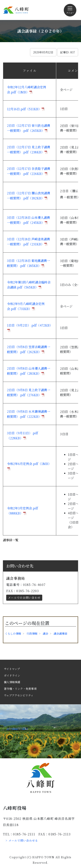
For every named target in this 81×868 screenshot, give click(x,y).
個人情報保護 (12, 682)
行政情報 (32, 633)
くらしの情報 (13, 633)
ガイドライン (12, 675)
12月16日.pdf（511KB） (24, 109)
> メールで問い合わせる (22, 840)
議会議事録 (60, 633)
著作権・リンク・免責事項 (20, 689)
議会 (46, 633)
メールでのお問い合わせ (24, 598)
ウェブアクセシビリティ (19, 695)
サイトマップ (12, 669)
